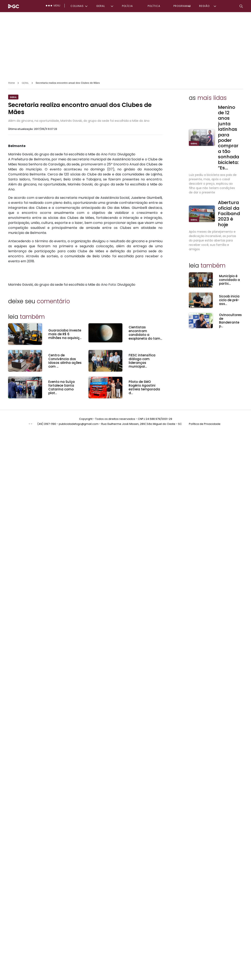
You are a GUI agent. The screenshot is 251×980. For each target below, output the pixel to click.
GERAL (101, 6)
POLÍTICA (154, 6)
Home (12, 83)
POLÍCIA (127, 6)
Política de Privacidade (205, 424)
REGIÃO (204, 6)
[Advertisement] (125, 43)
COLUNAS (77, 6)
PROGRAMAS (182, 6)
